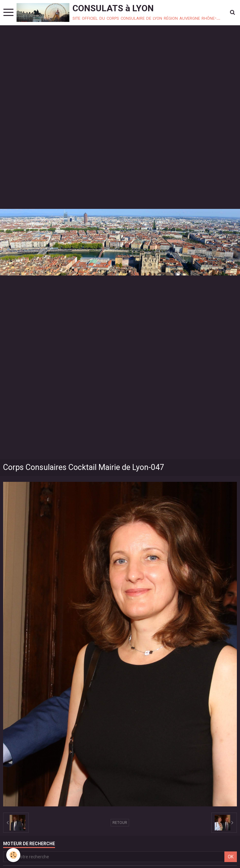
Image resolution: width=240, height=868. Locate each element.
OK (231, 857)
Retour (120, 823)
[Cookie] (13, 855)
